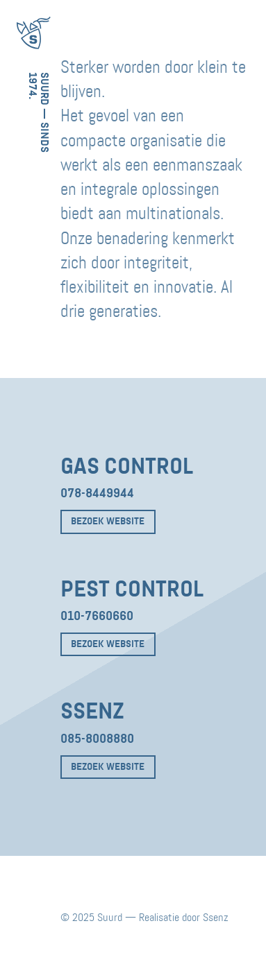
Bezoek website (108, 521)
